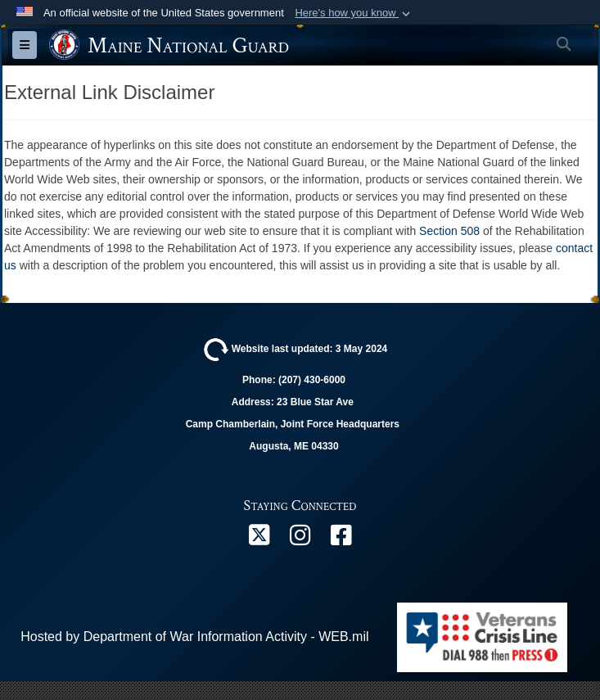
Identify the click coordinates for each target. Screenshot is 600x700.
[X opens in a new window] (259, 539)
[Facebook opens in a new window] (341, 539)
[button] (354, 13)
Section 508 (449, 231)
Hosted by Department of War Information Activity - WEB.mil (194, 637)
